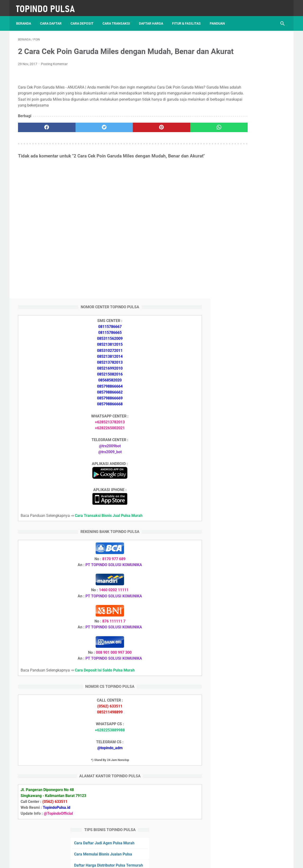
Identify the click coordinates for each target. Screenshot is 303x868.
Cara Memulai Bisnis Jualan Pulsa (247, 596)
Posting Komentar (54, 73)
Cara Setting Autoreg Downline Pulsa (249, 652)
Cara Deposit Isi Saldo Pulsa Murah (247, 703)
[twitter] (85, 143)
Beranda (25, 19)
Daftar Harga (153, 19)
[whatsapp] (175, 143)
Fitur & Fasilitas (188, 19)
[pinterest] (130, 143)
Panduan (219, 19)
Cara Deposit (84, 19)
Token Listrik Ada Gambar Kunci (245, 674)
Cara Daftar (53, 19)
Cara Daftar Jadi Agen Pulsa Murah (248, 584)
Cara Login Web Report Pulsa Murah (248, 663)
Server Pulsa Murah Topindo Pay (136, 861)
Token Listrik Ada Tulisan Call (243, 641)
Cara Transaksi (118, 19)
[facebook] (40, 143)
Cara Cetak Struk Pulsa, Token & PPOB (251, 772)
